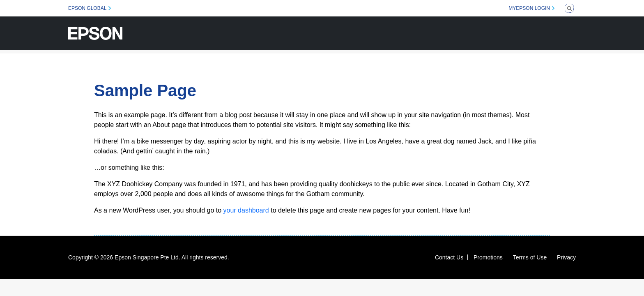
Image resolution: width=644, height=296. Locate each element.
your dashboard (246, 210)
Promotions (488, 257)
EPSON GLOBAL (87, 8)
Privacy (566, 257)
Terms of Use (530, 257)
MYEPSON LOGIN (529, 8)
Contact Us (449, 257)
